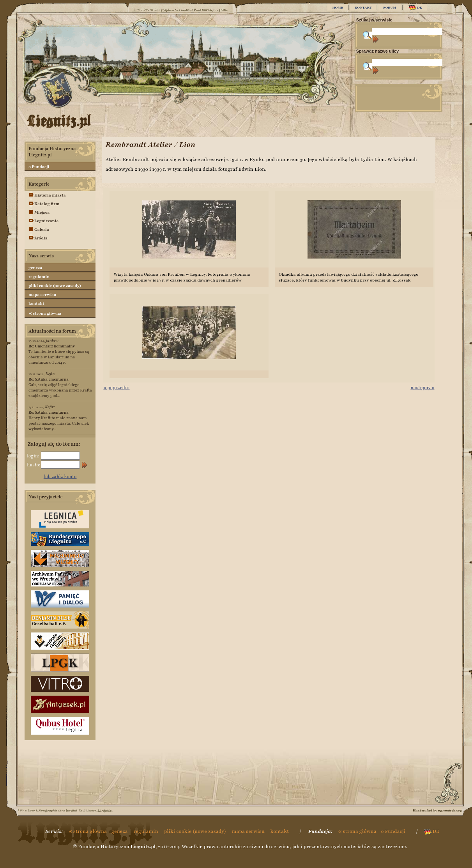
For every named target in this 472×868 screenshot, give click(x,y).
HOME (338, 7)
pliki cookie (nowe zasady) (55, 286)
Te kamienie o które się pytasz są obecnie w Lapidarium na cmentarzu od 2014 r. (59, 354)
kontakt (36, 304)
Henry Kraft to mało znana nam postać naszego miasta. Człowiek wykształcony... (59, 421)
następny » (422, 388)
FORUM (390, 7)
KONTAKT (363, 7)
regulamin (39, 277)
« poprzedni (116, 388)
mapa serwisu (42, 295)
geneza (35, 268)
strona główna (45, 313)
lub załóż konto (60, 477)
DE (415, 8)
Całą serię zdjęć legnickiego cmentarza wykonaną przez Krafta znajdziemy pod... (60, 387)
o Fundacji (39, 167)
